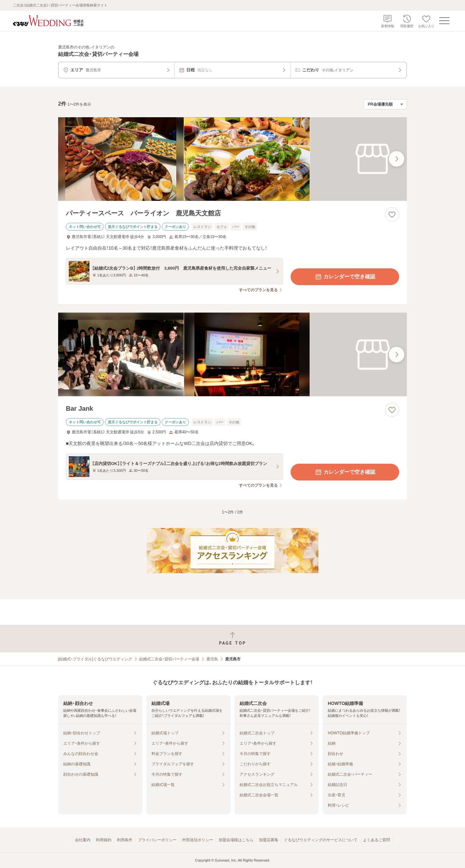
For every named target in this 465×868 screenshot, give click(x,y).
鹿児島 (212, 659)
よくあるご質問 (377, 840)
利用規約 (104, 840)
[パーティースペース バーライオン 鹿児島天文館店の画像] (232, 159)
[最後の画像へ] (397, 159)
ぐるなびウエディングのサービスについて (321, 840)
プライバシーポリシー (157, 840)
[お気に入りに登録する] (392, 214)
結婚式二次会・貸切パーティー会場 (169, 659)
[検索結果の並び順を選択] (385, 104)
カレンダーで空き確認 (345, 277)
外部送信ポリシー (198, 840)
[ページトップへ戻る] (232, 639)
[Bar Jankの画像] (232, 354)
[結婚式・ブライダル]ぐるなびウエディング (95, 659)
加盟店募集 (269, 840)
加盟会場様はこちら (236, 840)
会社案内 (83, 840)
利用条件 (125, 840)
